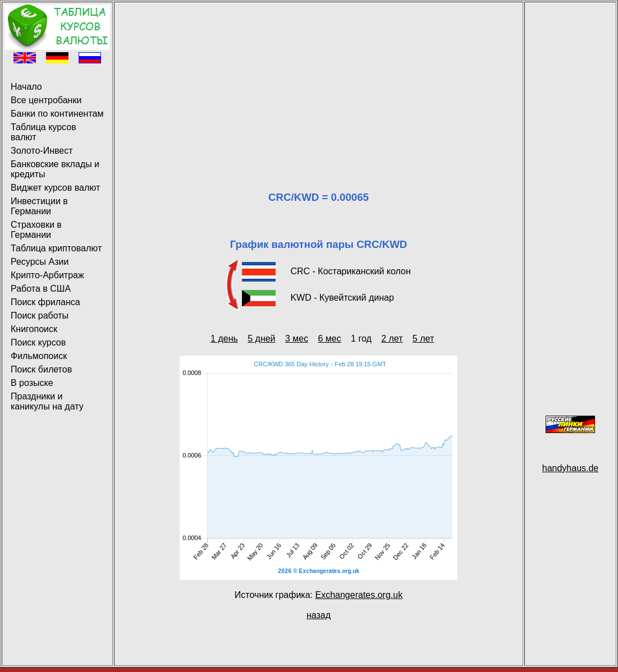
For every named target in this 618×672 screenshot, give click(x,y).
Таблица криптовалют (56, 248)
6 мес (330, 339)
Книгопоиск (34, 329)
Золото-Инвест (42, 151)
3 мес (297, 339)
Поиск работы (40, 316)
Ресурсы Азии (40, 262)
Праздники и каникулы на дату (47, 401)
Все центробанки (46, 100)
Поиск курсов (38, 342)
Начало (26, 87)
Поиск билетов (41, 369)
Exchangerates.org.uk (359, 595)
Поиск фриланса (45, 302)
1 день (224, 339)
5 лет (423, 339)
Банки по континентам (57, 114)
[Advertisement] (319, 83)
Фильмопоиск (39, 356)
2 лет (392, 339)
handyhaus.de (571, 468)
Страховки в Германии (36, 230)
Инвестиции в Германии (39, 206)
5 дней (261, 339)
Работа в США (41, 289)
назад (319, 615)
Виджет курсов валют (55, 188)
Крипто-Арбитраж (47, 275)
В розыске (32, 383)
